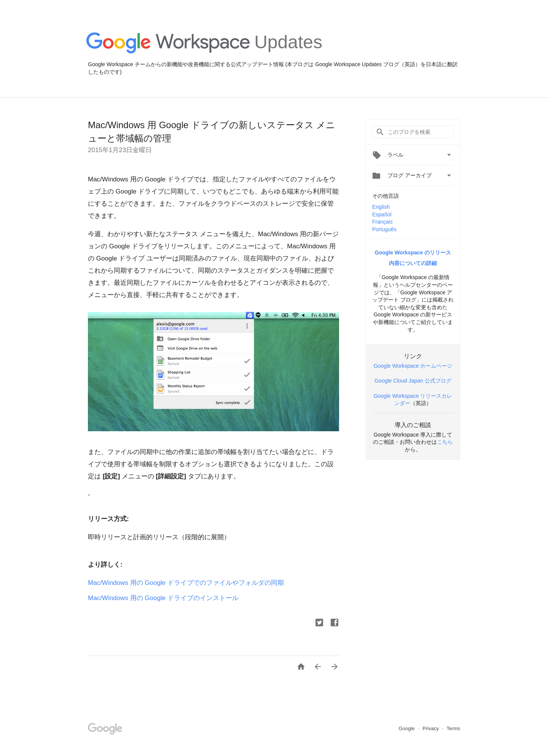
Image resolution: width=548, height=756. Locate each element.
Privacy (431, 728)
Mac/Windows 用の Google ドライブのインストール (163, 598)
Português (384, 229)
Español (382, 214)
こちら (445, 442)
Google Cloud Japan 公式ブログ (413, 381)
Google (408, 728)
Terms (453, 728)
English (381, 207)
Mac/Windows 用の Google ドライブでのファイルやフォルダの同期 (186, 583)
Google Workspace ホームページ (413, 366)
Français (382, 222)
